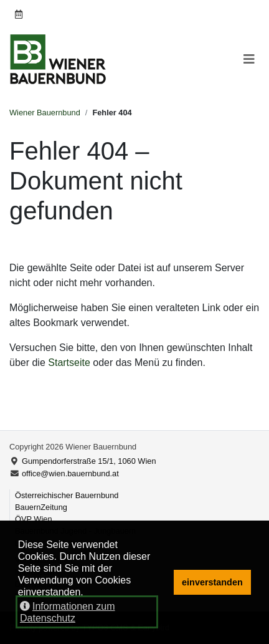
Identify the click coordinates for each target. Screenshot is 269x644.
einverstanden (212, 582)
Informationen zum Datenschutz (68, 612)
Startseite (69, 363)
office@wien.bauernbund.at (70, 473)
